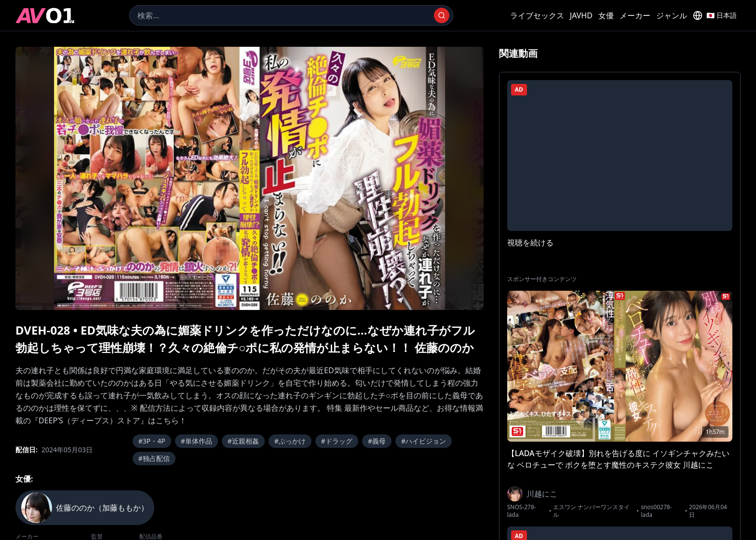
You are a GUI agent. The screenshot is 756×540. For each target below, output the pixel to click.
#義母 (377, 441)
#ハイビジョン (424, 441)
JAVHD (581, 15)
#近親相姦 (243, 441)
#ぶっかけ (290, 441)
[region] (250, 178)
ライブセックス (537, 15)
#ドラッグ (337, 441)
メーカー (635, 15)
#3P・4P (152, 441)
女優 (606, 15)
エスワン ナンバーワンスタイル (591, 511)
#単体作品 (196, 441)
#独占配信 (154, 458)
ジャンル (672, 15)
